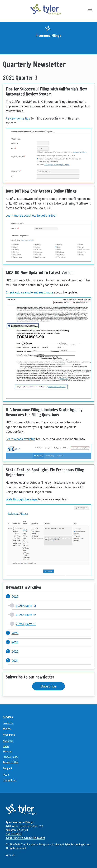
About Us (8, 741)
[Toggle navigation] (90, 11)
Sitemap (7, 752)
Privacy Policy (11, 757)
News (6, 746)
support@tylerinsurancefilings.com (25, 838)
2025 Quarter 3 (26, 606)
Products (8, 723)
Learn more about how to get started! (31, 215)
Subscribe (48, 686)
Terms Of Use (11, 762)
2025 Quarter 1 (26, 624)
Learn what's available (21, 439)
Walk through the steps (22, 499)
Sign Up (7, 729)
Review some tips (18, 118)
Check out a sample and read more (29, 292)
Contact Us (9, 780)
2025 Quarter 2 (26, 615)
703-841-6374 (13, 834)
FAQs (6, 775)
